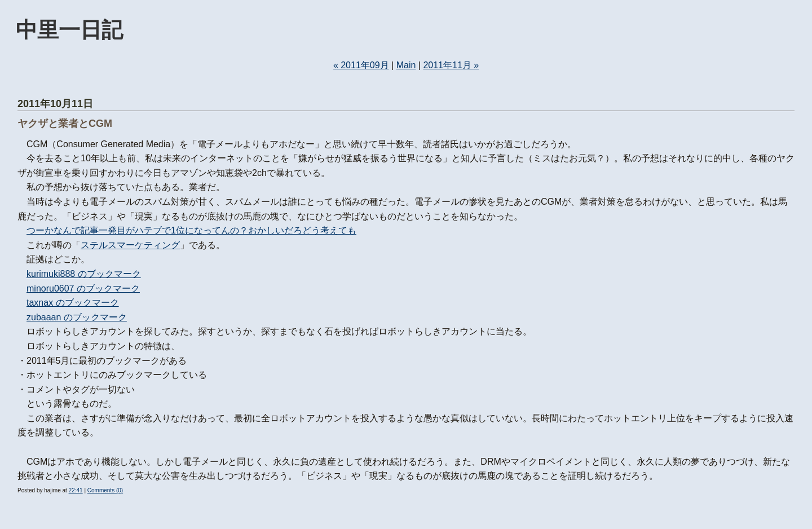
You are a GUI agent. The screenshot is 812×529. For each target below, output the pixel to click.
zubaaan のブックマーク (77, 317)
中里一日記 (69, 30)
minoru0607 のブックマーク (83, 288)
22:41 (76, 490)
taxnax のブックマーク (73, 303)
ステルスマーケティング (130, 245)
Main (406, 65)
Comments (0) (105, 490)
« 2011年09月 (361, 65)
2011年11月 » (451, 65)
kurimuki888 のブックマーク (84, 274)
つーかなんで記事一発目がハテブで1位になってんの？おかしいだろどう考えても (191, 230)
